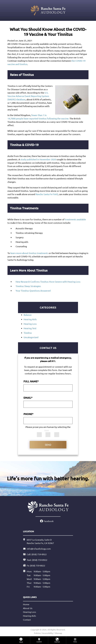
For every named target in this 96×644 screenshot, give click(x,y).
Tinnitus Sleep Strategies (28, 286)
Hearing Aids (30, 319)
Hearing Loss (30, 324)
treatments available (75, 219)
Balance (28, 315)
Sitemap (58, 633)
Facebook (49, 521)
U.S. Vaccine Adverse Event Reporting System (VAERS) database (28, 96)
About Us (28, 608)
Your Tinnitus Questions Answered (33, 291)
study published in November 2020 (38, 159)
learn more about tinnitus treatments (29, 253)
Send (48, 445)
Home (26, 604)
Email (28, 398)
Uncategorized (31, 337)
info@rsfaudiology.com (39, 549)
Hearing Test (30, 328)
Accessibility (48, 633)
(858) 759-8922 (40, 560)
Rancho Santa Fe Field (47, 194)
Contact (27, 620)
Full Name (31, 381)
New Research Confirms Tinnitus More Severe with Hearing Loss (48, 282)
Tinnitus (28, 333)
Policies (37, 633)
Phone (28, 414)
